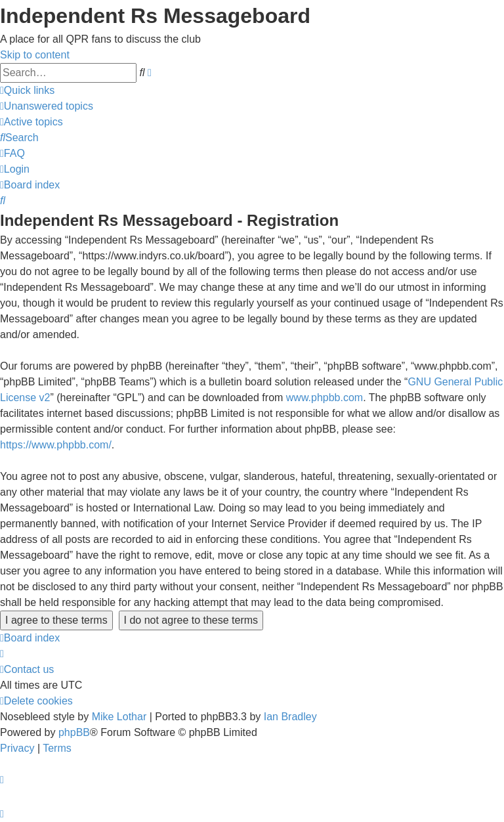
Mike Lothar (119, 717)
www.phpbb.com (325, 398)
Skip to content (35, 55)
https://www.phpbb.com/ (56, 445)
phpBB (74, 732)
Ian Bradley (290, 717)
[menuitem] (47, 106)
